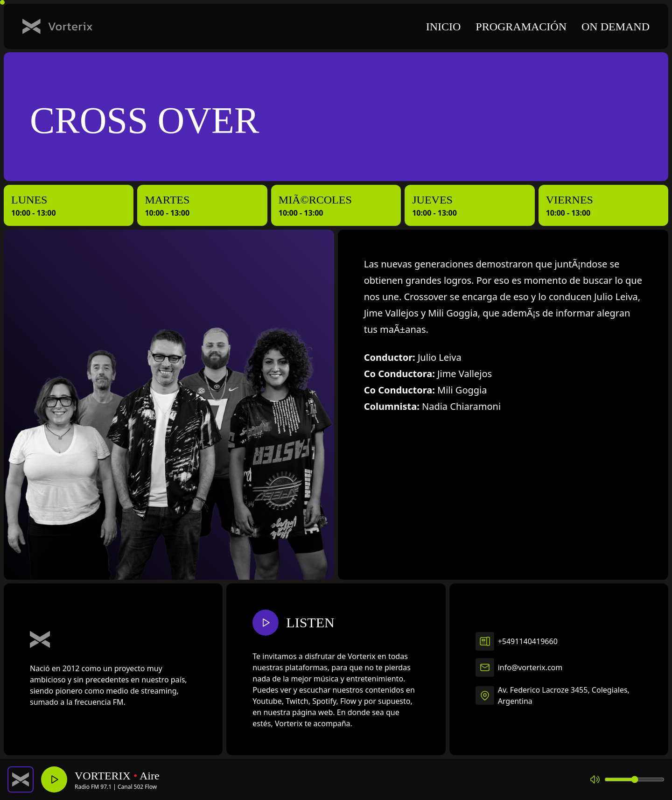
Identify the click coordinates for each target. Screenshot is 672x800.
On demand (616, 27)
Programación (521, 27)
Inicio (444, 27)
